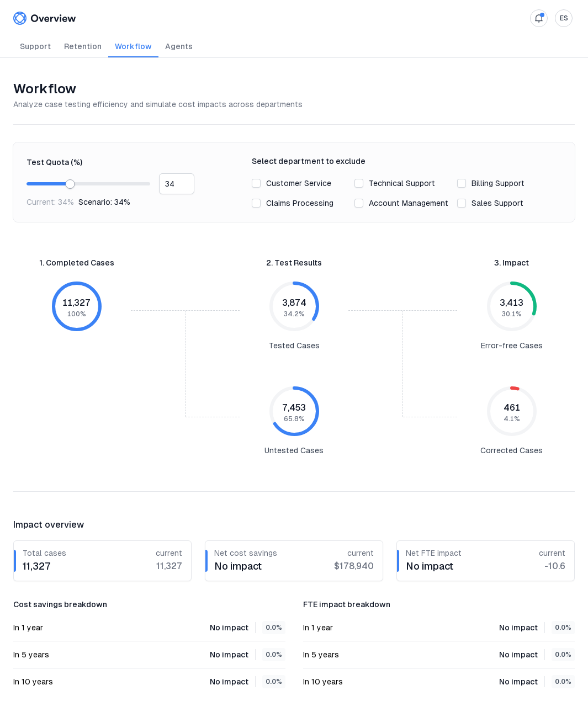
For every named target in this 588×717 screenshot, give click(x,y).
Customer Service (299, 183)
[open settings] (564, 18)
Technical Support (402, 183)
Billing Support (498, 183)
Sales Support (497, 203)
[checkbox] (256, 183)
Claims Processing (300, 203)
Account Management (409, 203)
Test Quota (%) (54, 162)
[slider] (70, 184)
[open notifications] (539, 18)
